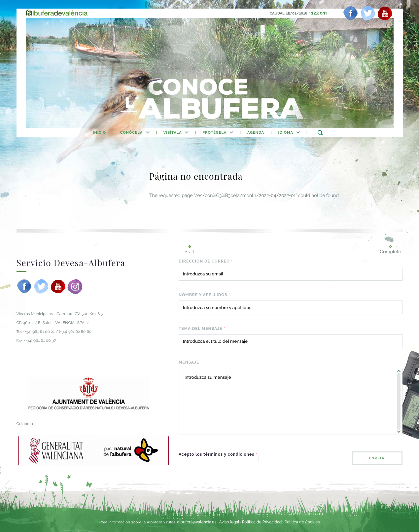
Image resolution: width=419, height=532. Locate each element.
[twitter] (368, 13)
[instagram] (75, 286)
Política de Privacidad (262, 522)
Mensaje (190, 362)
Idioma (286, 133)
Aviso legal (229, 522)
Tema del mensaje (202, 329)
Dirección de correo (206, 261)
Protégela (214, 133)
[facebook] (351, 13)
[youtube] (385, 13)
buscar (320, 133)
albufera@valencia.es (197, 522)
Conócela (131, 133)
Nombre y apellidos (204, 295)
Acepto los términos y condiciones (218, 454)
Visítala (173, 133)
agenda (256, 133)
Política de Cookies (302, 522)
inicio (99, 133)
